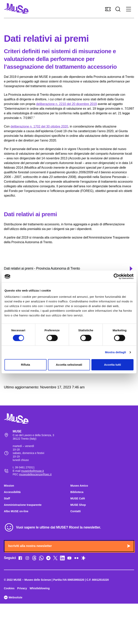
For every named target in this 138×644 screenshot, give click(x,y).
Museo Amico (79, 486)
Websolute (13, 597)
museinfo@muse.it (33, 471)
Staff (7, 498)
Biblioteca (77, 492)
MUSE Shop (78, 505)
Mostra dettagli (115, 352)
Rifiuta (25, 365)
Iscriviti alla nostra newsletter (69, 546)
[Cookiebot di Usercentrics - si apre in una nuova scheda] (116, 276)
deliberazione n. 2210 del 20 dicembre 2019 (66, 104)
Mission (9, 486)
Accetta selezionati (69, 365)
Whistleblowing (40, 588)
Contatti (76, 511)
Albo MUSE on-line (16, 511)
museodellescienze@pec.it (35, 474)
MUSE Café (78, 498)
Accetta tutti (113, 365)
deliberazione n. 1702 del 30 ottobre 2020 (39, 126)
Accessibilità (12, 492)
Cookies (9, 588)
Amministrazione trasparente (23, 505)
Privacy (22, 588)
